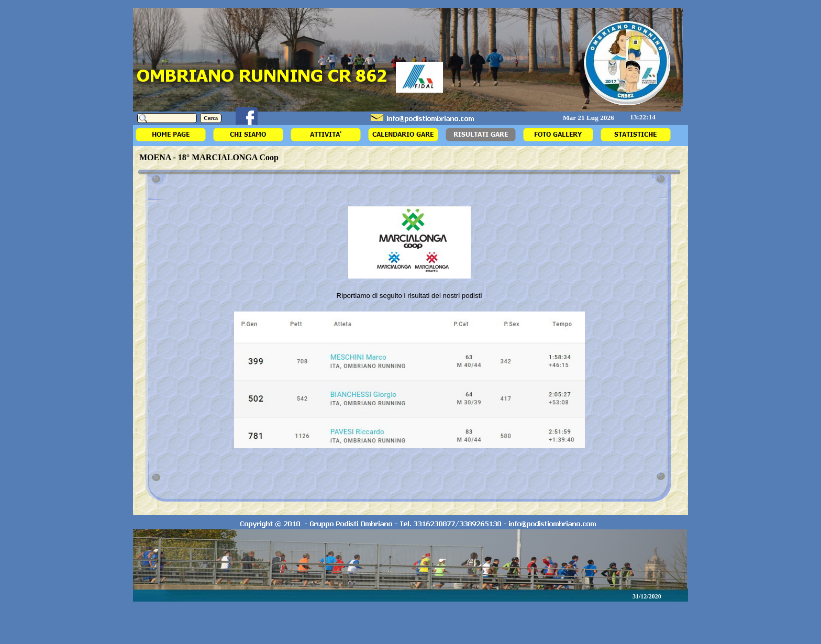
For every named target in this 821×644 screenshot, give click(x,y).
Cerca (211, 118)
